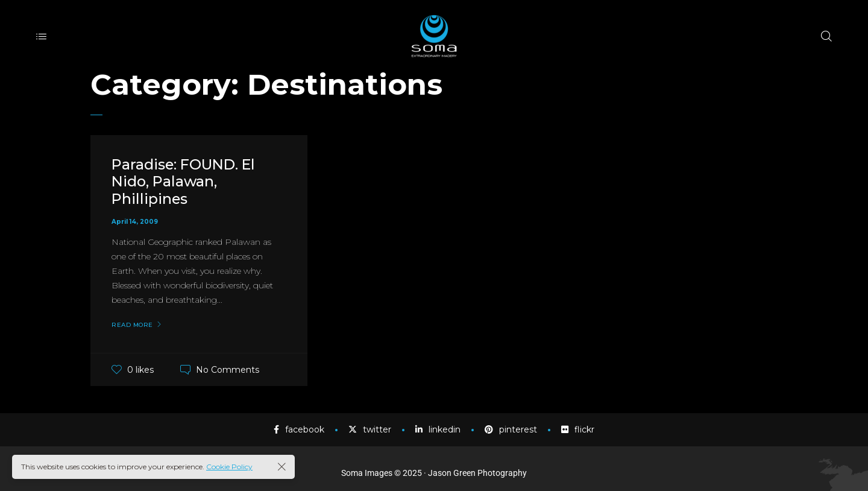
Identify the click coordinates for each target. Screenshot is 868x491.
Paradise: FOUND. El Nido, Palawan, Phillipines (185, 182)
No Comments (228, 370)
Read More (132, 325)
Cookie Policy (229, 467)
